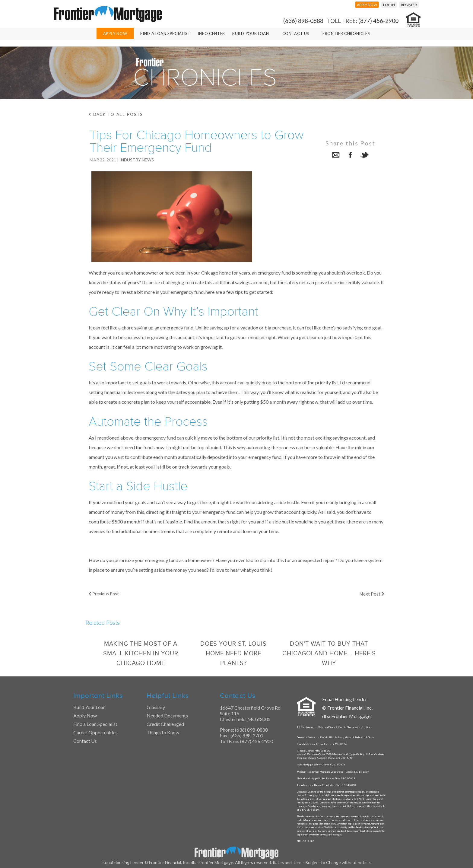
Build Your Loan (251, 33)
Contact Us (296, 33)
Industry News (137, 160)
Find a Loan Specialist (95, 724)
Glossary (156, 707)
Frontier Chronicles (346, 33)
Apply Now (115, 33)
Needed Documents (167, 715)
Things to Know (163, 732)
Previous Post (104, 594)
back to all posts (116, 114)
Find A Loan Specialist (165, 33)
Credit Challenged (165, 724)
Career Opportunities (95, 732)
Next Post (372, 594)
